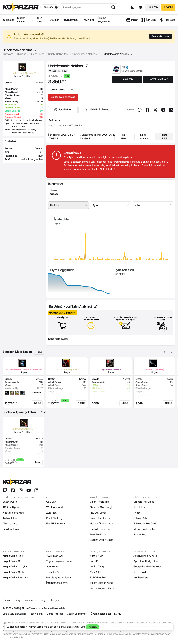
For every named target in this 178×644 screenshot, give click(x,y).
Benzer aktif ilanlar (161, 36)
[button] (172, 352)
